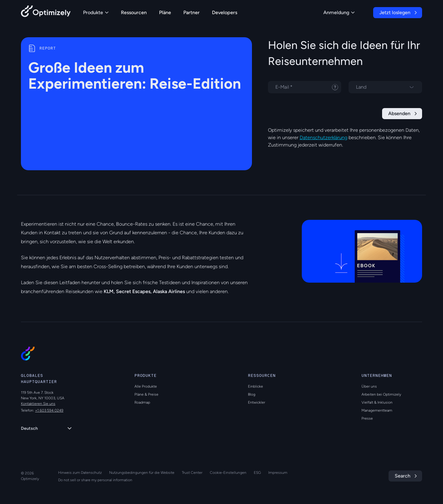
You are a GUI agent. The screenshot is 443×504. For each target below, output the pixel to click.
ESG (257, 473)
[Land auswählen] (385, 87)
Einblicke (255, 386)
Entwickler (257, 402)
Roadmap (142, 402)
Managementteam (377, 410)
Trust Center (192, 473)
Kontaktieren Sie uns (38, 404)
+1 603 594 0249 (49, 410)
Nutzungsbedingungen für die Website (142, 473)
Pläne (165, 12)
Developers (225, 12)
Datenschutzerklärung (323, 137)
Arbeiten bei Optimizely (381, 394)
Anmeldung (339, 12)
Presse (367, 418)
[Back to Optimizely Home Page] (46, 12)
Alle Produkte (146, 386)
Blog (252, 394)
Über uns (369, 386)
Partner (192, 12)
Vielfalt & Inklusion (377, 402)
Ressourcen (134, 12)
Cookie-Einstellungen (228, 473)
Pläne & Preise (146, 394)
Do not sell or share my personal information (95, 480)
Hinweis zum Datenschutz (80, 473)
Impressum (278, 473)
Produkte (96, 12)
